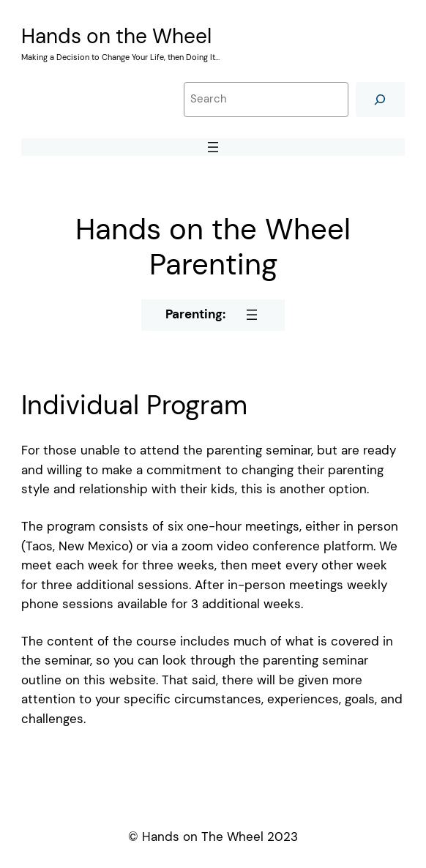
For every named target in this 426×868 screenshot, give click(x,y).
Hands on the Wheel (116, 36)
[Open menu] (213, 147)
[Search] (380, 99)
